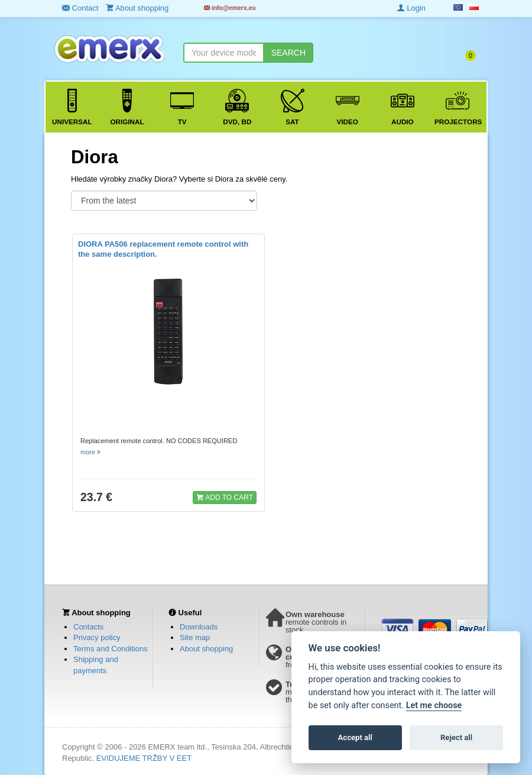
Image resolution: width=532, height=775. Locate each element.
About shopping (206, 649)
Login (411, 8)
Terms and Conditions (111, 649)
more (91, 452)
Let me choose (434, 705)
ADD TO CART (225, 497)
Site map (195, 637)
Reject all (456, 737)
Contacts (88, 627)
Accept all (355, 737)
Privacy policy (97, 637)
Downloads (199, 627)
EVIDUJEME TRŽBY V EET (144, 758)
